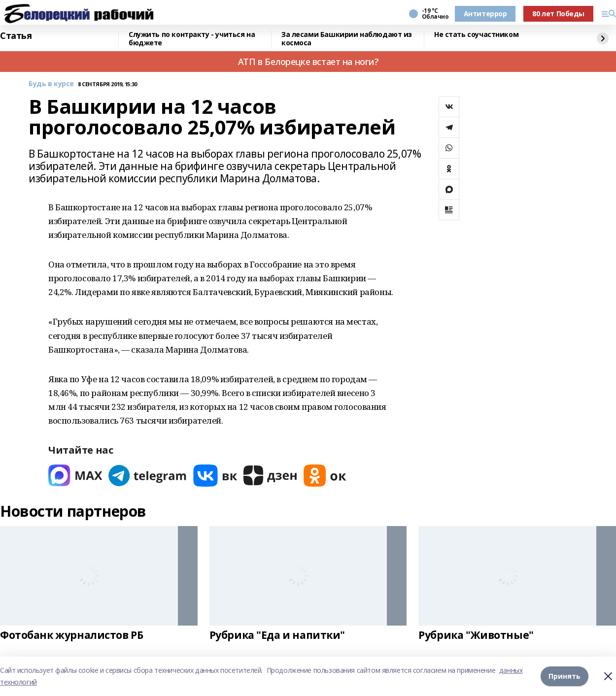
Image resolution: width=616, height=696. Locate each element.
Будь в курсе (51, 84)
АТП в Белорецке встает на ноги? (308, 62)
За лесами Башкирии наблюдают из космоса (347, 39)
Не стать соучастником (476, 35)
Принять (565, 676)
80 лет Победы (558, 14)
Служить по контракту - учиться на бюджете (192, 39)
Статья (16, 36)
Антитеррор (485, 14)
